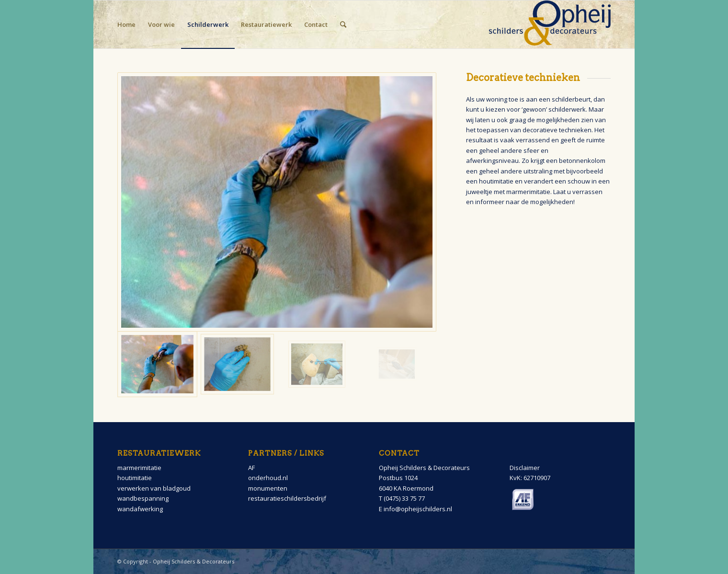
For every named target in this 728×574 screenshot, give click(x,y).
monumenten (268, 488)
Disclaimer (525, 468)
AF (251, 468)
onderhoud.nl (268, 478)
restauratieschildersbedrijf (287, 498)
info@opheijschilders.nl (418, 509)
